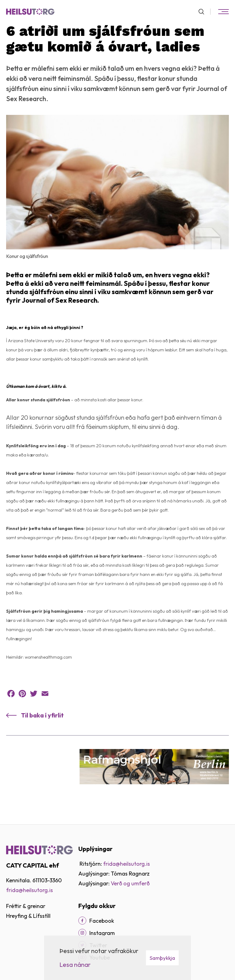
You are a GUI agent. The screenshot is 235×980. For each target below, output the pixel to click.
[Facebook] (82, 921)
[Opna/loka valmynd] (223, 12)
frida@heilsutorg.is (30, 890)
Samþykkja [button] (162, 958)
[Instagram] (82, 933)
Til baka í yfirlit (42, 715)
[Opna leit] (204, 12)
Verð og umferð (130, 883)
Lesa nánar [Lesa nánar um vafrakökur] (75, 965)
